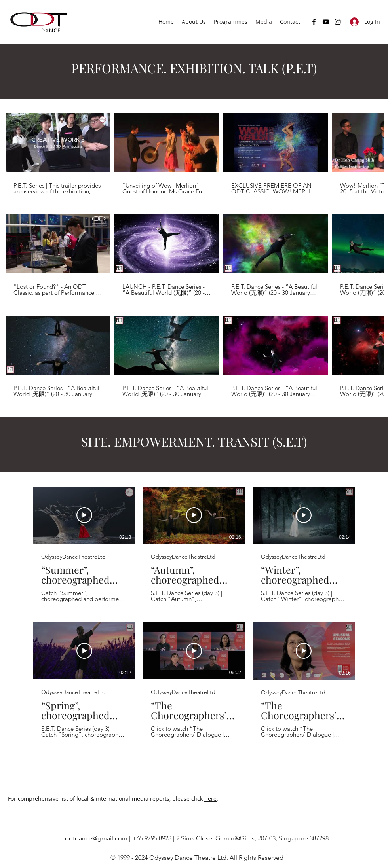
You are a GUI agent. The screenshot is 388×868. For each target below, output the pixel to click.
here (210, 799)
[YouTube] (326, 22)
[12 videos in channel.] (194, 255)
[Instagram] (338, 22)
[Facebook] (314, 22)
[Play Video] (84, 515)
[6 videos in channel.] (194, 612)
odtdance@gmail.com (96, 838)
